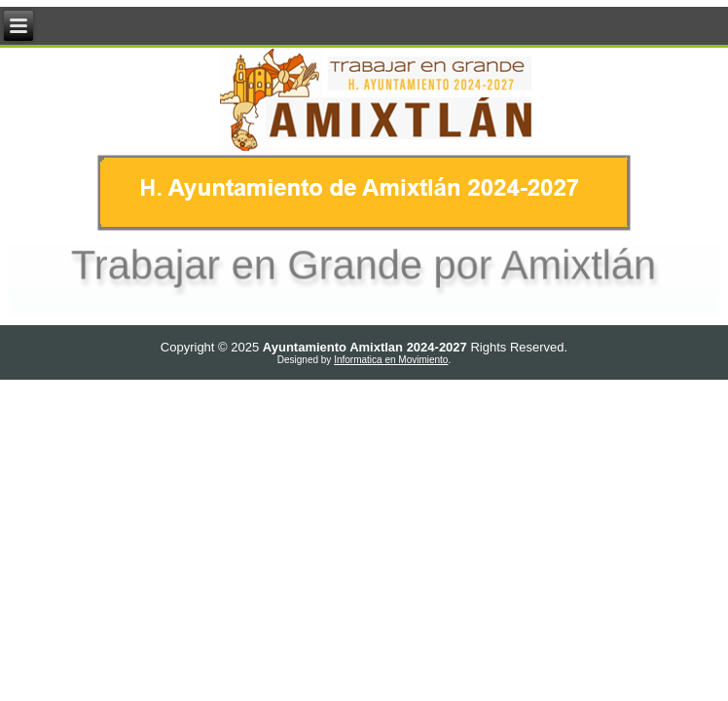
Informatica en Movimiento (391, 360)
